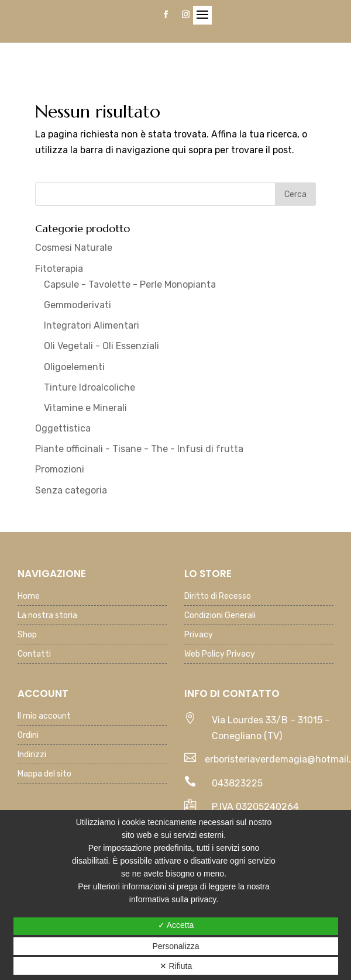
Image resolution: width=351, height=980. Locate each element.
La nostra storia (47, 616)
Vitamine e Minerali (85, 408)
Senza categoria (71, 490)
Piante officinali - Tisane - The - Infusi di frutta (139, 449)
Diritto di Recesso (218, 597)
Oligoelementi (74, 367)
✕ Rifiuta (176, 966)
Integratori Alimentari (92, 325)
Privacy (199, 635)
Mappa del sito (44, 774)
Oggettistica (63, 428)
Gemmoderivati (78, 305)
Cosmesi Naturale (74, 248)
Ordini (28, 736)
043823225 (237, 783)
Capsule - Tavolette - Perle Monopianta (130, 284)
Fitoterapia (59, 269)
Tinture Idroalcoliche (90, 387)
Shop (27, 635)
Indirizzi (32, 755)
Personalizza (175, 946)
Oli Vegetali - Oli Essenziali (101, 346)
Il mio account (44, 717)
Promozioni (60, 469)
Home (29, 597)
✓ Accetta (176, 925)
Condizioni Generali (220, 616)
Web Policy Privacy (220, 655)
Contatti (34, 655)
